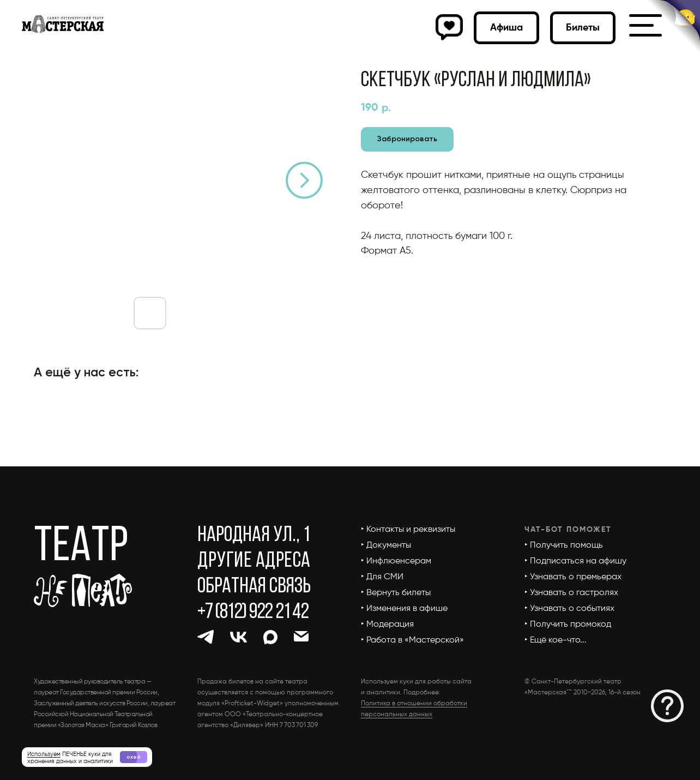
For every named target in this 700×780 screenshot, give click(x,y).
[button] (667, 706)
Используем (44, 754)
